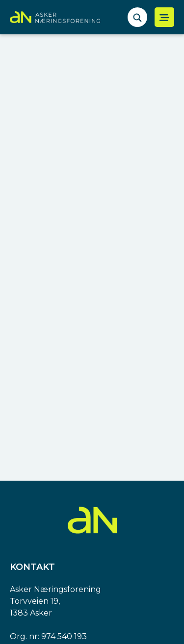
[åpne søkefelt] (137, 17)
